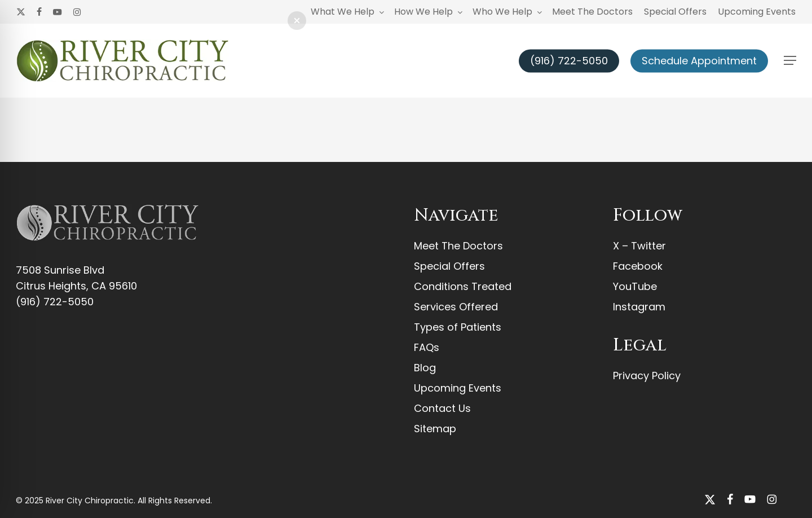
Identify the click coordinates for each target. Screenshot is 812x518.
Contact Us (442, 408)
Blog (425, 368)
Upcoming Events (458, 388)
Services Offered (456, 307)
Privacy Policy (647, 376)
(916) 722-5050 (55, 302)
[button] (790, 61)
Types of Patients (458, 327)
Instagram (639, 307)
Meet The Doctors (458, 246)
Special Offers (449, 266)
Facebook (638, 266)
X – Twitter (639, 246)
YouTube (635, 286)
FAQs (427, 347)
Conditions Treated (463, 286)
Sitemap (435, 429)
